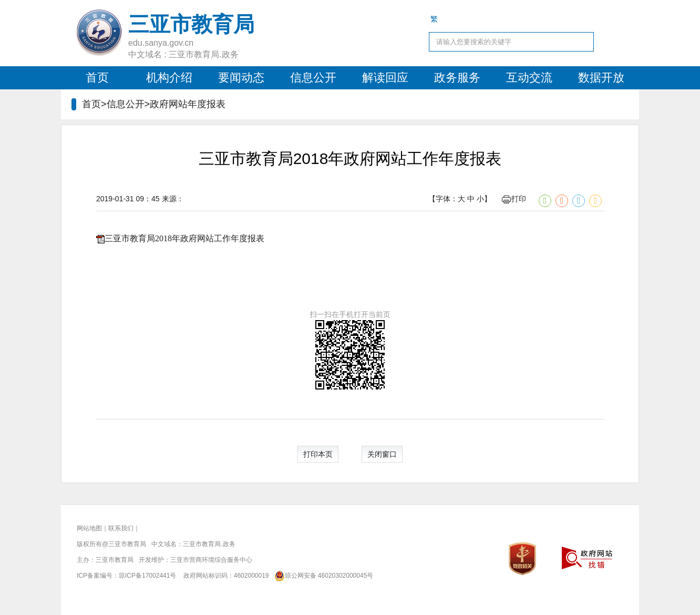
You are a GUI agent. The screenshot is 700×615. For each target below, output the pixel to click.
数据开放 (601, 78)
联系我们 (121, 528)
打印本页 (318, 454)
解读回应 (385, 78)
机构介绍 (169, 78)
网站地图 (89, 528)
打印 (514, 199)
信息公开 (313, 78)
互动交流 (529, 78)
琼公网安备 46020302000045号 (322, 576)
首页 (97, 78)
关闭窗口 (382, 454)
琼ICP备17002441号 (147, 576)
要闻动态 (241, 78)
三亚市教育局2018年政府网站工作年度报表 (184, 238)
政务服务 (457, 78)
